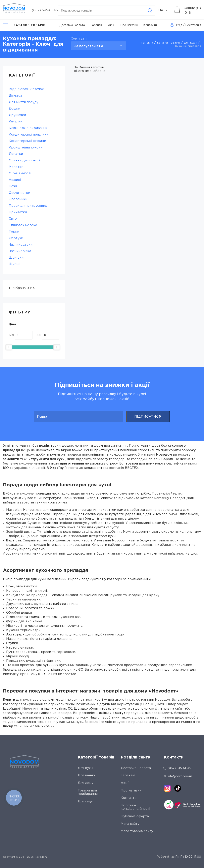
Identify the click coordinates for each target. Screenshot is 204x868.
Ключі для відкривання (28, 128)
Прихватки (18, 212)
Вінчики (15, 96)
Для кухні (191, 43)
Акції (111, 25)
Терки (14, 232)
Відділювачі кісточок (26, 89)
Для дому (85, 783)
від (11, 335)
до (39, 335)
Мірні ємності (20, 173)
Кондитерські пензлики (29, 135)
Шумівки (16, 258)
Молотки (16, 167)
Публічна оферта (135, 816)
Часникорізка (20, 251)
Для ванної (87, 775)
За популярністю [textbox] (89, 46)
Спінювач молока (23, 225)
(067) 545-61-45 (45, 10)
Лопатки (16, 154)
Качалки (16, 122)
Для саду (85, 802)
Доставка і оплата (72, 25)
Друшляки (17, 115)
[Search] (150, 11)
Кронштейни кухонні (26, 148)
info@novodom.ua (178, 776)
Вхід (179, 25)
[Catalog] (24, 25)
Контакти (150, 25)
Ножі (13, 186)
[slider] (9, 347)
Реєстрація (193, 25)
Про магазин (129, 25)
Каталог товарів (169, 43)
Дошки (14, 109)
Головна (147, 43)
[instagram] (167, 788)
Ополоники (18, 199)
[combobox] (165, 11)
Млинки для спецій (25, 161)
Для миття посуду (24, 102)
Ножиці (15, 180)
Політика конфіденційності (135, 807)
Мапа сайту (130, 824)
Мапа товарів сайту (137, 831)
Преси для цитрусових (28, 206)
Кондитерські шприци (27, 141)
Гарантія (97, 25)
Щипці (14, 264)
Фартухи (16, 238)
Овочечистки (19, 193)
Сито (13, 219)
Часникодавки (21, 245)
